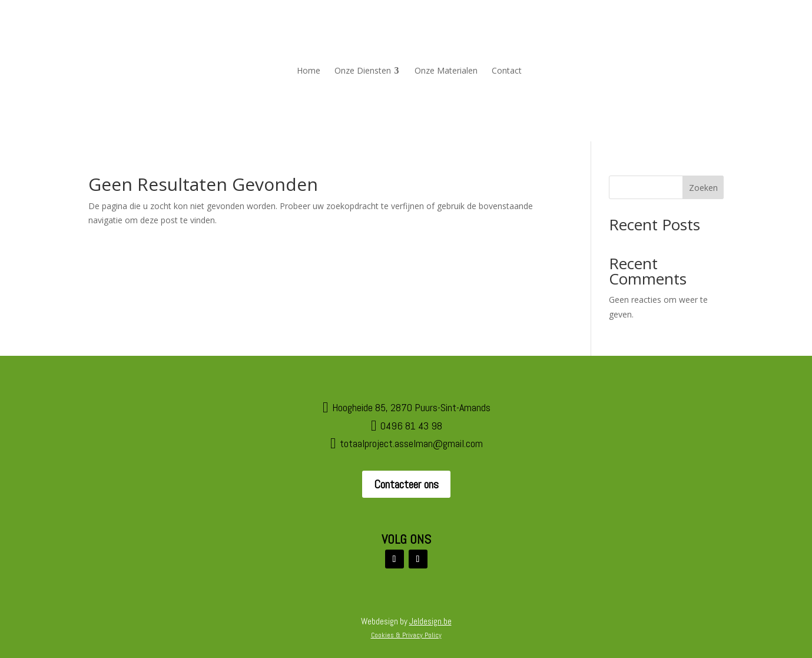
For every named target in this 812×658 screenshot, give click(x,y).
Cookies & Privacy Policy (406, 635)
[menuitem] (309, 71)
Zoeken (703, 188)
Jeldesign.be (430, 621)
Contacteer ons (406, 484)
